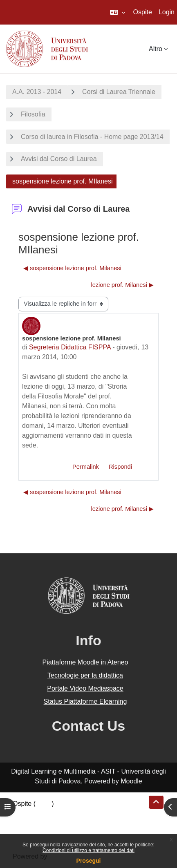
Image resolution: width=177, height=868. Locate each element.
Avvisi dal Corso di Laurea (59, 159)
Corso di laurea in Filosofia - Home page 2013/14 (92, 137)
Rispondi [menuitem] (120, 467)
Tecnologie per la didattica (85, 675)
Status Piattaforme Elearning (85, 701)
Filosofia (33, 114)
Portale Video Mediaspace (85, 688)
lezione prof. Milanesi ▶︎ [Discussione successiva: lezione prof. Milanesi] (122, 285)
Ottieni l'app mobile (40, 833)
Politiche (25, 823)
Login (167, 12)
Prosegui (89, 861)
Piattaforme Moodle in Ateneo (85, 662)
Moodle (131, 781)
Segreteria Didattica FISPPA (70, 347)
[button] (118, 12)
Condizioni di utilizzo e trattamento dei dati (88, 850)
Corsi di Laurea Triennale (119, 92)
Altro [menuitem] (156, 49)
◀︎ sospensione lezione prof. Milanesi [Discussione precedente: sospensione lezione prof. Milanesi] (72, 268)
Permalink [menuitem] (86, 467)
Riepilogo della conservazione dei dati (68, 813)
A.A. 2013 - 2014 (37, 92)
